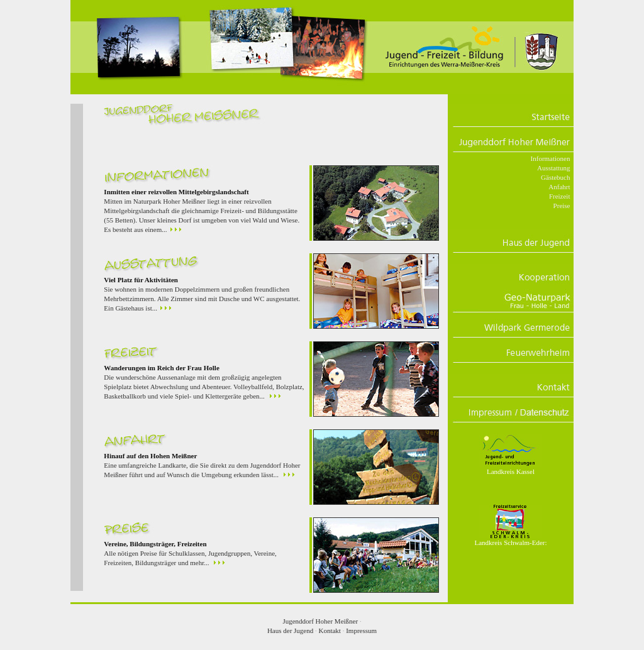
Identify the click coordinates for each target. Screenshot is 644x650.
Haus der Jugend (290, 631)
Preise (562, 206)
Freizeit (560, 196)
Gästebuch (555, 177)
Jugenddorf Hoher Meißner (320, 621)
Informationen (551, 158)
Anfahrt (559, 187)
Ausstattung (554, 168)
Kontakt (329, 631)
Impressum (361, 631)
